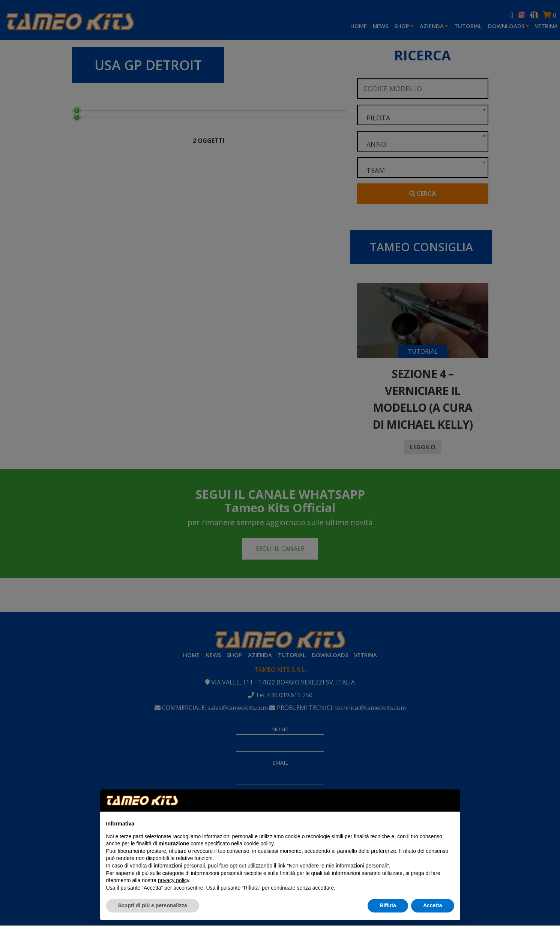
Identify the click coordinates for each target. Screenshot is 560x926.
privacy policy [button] (173, 880)
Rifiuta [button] (388, 905)
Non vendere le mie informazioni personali (338, 866)
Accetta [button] (433, 905)
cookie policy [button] (259, 843)
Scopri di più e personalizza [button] (153, 905)
